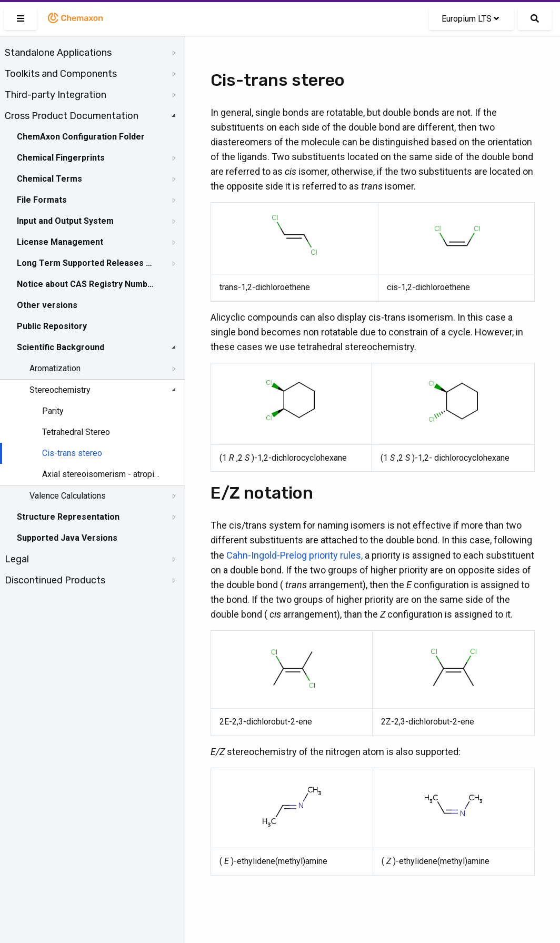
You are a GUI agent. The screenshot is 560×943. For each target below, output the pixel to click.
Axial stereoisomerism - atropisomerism (101, 474)
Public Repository (52, 326)
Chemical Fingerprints (61, 158)
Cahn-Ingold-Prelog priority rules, (294, 555)
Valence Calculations (68, 496)
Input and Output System (65, 221)
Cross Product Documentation (72, 116)
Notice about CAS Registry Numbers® (86, 284)
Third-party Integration (56, 95)
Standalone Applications (58, 53)
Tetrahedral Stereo (76, 432)
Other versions (47, 305)
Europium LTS (470, 19)
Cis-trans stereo (72, 453)
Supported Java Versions (67, 538)
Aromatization (55, 368)
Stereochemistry (60, 390)
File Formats (42, 200)
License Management (60, 242)
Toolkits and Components (61, 74)
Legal (17, 559)
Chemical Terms (49, 179)
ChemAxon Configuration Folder (81, 137)
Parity (53, 411)
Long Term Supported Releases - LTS (86, 263)
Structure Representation (68, 517)
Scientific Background (61, 347)
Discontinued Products (55, 580)
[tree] (92, 316)
